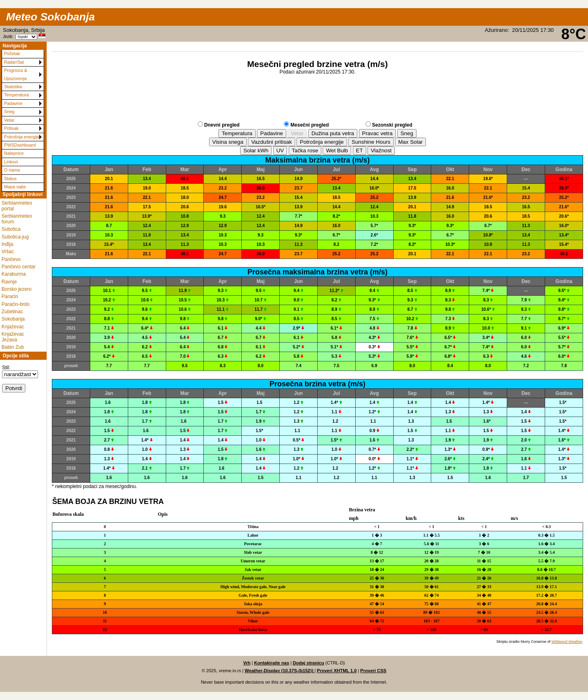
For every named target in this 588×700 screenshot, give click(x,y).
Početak (12, 54)
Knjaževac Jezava (13, 337)
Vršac (8, 252)
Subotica (11, 229)
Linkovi (11, 162)
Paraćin (10, 296)
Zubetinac (12, 312)
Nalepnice (14, 153)
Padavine (13, 103)
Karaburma (14, 274)
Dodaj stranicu (308, 663)
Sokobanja (13, 319)
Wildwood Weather (567, 642)
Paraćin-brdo (16, 304)
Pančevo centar (19, 267)
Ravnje (9, 282)
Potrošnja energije (22, 137)
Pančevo (11, 259)
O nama (12, 170)
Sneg (9, 111)
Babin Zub (13, 347)
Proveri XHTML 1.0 (337, 671)
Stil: (6, 368)
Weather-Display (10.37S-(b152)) (280, 671)
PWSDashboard (20, 145)
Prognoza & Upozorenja (16, 74)
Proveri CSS (373, 671)
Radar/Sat (14, 62)
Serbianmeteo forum (17, 219)
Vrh (247, 663)
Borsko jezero (17, 289)
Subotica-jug (15, 237)
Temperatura (17, 95)
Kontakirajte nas (272, 663)
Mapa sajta (15, 187)
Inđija (8, 244)
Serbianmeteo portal (17, 206)
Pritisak (11, 128)
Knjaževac (13, 327)
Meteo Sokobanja (50, 17)
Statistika (13, 87)
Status (10, 178)
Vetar (9, 120)
